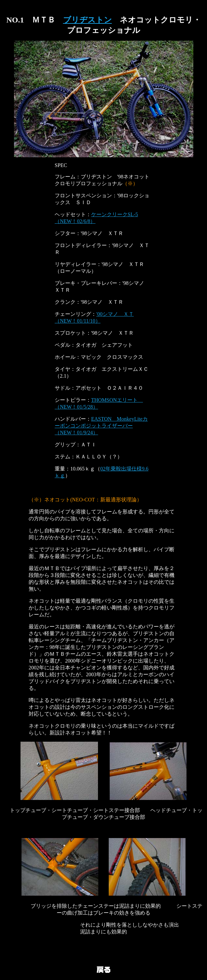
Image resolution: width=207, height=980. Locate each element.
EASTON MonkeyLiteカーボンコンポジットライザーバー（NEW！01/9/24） (101, 426)
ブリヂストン (88, 20)
